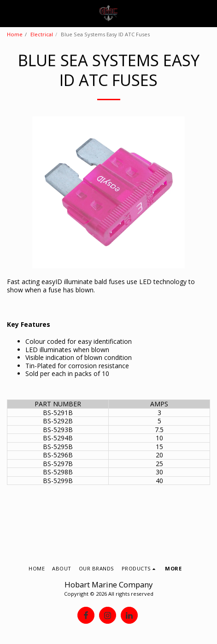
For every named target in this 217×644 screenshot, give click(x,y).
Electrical (42, 34)
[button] (10, 13)
